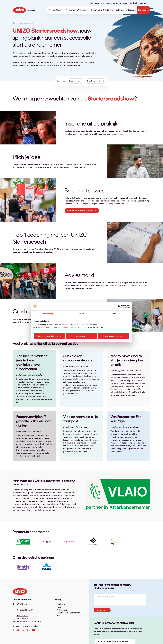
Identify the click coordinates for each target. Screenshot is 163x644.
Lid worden (143, 10)
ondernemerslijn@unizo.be (29, 621)
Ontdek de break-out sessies (80, 210)
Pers (59, 607)
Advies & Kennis (56, 10)
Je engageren (97, 3)
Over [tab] (115, 314)
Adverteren (62, 610)
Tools (59, 616)
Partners (61, 604)
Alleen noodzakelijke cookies (49, 336)
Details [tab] (82, 314)
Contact (133, 3)
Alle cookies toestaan (114, 336)
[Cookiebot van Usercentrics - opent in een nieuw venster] (120, 306)
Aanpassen (82, 336)
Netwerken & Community (77, 10)
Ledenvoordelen (113, 3)
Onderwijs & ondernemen (69, 613)
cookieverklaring (45, 327)
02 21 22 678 (22, 619)
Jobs (125, 3)
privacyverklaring (63, 327)
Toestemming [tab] (48, 314)
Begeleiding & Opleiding (102, 10)
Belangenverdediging (126, 10)
